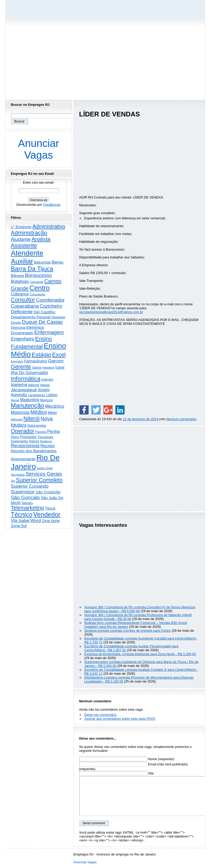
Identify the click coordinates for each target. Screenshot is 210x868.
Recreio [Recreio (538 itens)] (48, 446)
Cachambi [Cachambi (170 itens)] (36, 282)
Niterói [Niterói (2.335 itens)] (32, 419)
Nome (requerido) (127, 759)
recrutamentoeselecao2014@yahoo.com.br (111, 312)
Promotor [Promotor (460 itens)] (28, 437)
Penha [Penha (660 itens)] (54, 432)
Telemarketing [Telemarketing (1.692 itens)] (27, 508)
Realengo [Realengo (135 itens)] (46, 441)
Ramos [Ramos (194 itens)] (34, 441)
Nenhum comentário (181, 419)
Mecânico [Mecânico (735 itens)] (55, 406)
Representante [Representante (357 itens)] (23, 459)
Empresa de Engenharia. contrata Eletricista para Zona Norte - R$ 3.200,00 (140, 654)
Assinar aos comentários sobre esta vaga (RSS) (120, 719)
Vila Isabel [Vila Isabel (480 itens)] (20, 521)
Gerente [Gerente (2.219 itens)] (21, 367)
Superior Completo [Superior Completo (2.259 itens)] (39, 480)
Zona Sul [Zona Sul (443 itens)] (19, 526)
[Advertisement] (105, 58)
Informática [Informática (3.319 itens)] (26, 379)
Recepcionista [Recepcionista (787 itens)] (25, 446)
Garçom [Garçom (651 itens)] (56, 361)
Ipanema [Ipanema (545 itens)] (19, 385)
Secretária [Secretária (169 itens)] (18, 475)
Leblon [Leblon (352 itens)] (52, 395)
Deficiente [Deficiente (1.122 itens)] (22, 312)
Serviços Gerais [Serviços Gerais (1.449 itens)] (44, 474)
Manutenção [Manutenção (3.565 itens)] (28, 406)
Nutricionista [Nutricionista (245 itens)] (37, 426)
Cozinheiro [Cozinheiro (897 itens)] (51, 306)
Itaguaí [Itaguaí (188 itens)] (45, 385)
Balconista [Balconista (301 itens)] (42, 262)
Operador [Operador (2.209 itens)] (23, 431)
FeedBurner (52, 205)
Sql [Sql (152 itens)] (13, 481)
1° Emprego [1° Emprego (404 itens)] (21, 227)
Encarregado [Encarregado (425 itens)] (22, 333)
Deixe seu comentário (101, 715)
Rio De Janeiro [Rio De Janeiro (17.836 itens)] (35, 462)
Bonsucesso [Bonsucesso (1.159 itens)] (38, 275)
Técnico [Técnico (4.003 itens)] (22, 514)
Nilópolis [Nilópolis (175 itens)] (17, 419)
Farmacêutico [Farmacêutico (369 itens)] (36, 361)
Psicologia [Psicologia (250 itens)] (45, 437)
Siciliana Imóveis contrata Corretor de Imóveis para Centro (128, 631)
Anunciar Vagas (39, 149)
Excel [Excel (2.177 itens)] (59, 355)
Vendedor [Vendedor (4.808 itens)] (47, 514)
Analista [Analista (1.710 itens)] (41, 239)
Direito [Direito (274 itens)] (16, 323)
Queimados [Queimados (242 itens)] (20, 441)
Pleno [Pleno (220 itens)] (15, 437)
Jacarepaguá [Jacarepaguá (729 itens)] (24, 390)
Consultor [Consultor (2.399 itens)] (23, 300)
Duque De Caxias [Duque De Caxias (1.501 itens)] (42, 322)
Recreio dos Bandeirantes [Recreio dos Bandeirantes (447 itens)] (34, 451)
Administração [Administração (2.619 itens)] (29, 233)
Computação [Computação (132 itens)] (37, 294)
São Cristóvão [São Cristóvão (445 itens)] (48, 492)
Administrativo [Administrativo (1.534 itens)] (49, 226)
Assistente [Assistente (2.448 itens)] (24, 246)
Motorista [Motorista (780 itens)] (20, 412)
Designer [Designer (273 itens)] (58, 317)
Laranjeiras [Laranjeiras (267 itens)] (36, 395)
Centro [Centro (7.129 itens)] (39, 288)
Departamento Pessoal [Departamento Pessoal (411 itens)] (31, 317)
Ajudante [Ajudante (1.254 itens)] (21, 239)
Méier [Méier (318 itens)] (52, 413)
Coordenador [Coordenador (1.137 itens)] (50, 300)
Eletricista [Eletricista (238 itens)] (18, 328)
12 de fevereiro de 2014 (141, 419)
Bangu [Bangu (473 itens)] (57, 262)
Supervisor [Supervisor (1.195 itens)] (23, 492)
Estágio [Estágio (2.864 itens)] (42, 355)
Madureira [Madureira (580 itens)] (30, 400)
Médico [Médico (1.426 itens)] (39, 412)
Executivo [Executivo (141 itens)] (17, 361)
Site (117, 773)
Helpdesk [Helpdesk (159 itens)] (48, 368)
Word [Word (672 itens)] (36, 521)
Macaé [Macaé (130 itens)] (15, 400)
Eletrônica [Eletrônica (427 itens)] (35, 327)
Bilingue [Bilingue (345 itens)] (18, 276)
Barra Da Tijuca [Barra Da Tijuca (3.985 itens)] (32, 269)
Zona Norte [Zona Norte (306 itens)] (51, 521)
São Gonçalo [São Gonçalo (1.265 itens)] (25, 497)
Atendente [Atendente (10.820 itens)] (27, 253)
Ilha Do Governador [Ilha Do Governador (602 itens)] (30, 373)
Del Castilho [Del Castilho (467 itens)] (44, 312)
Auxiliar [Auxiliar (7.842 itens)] (22, 261)
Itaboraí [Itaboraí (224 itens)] (34, 385)
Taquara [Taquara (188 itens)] (27, 503)
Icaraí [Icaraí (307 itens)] (60, 367)
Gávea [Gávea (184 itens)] (37, 368)
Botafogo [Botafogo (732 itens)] (20, 281)
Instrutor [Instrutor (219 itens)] (47, 380)
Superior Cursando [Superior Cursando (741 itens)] (30, 486)
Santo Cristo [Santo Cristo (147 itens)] (45, 468)
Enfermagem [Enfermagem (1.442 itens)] (49, 332)
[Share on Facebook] (84, 410)
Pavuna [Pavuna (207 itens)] (41, 432)
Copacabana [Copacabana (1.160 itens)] (25, 306)
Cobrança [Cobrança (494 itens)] (20, 294)
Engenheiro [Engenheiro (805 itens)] (23, 339)
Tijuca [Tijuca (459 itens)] (50, 508)
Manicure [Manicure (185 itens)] (47, 400)
